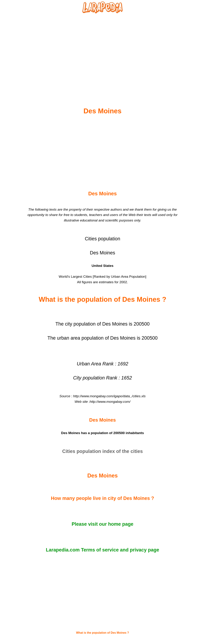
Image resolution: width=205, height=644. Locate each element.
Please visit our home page (102, 524)
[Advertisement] (103, 52)
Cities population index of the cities (102, 451)
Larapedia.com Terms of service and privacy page (103, 550)
